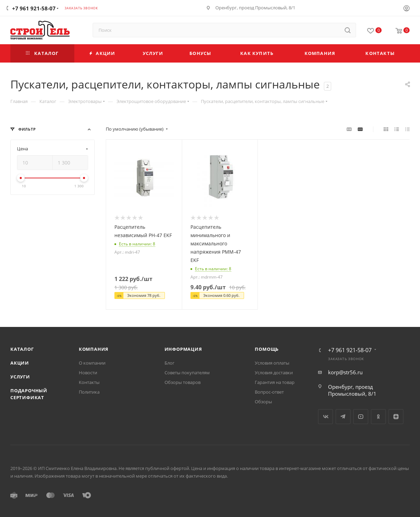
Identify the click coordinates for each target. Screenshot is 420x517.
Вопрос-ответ (269, 392)
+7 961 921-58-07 (34, 8)
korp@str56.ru (345, 372)
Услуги (20, 377)
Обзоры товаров (183, 382)
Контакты (89, 382)
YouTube (361, 417)
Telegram (343, 417)
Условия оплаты (272, 363)
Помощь (267, 349)
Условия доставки (274, 373)
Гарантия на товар (275, 382)
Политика (89, 392)
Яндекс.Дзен (396, 417)
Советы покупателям (187, 373)
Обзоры (263, 402)
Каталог (22, 349)
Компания (94, 349)
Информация (183, 349)
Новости (88, 373)
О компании (92, 363)
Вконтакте (325, 417)
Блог (170, 363)
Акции (20, 363)
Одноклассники (378, 417)
